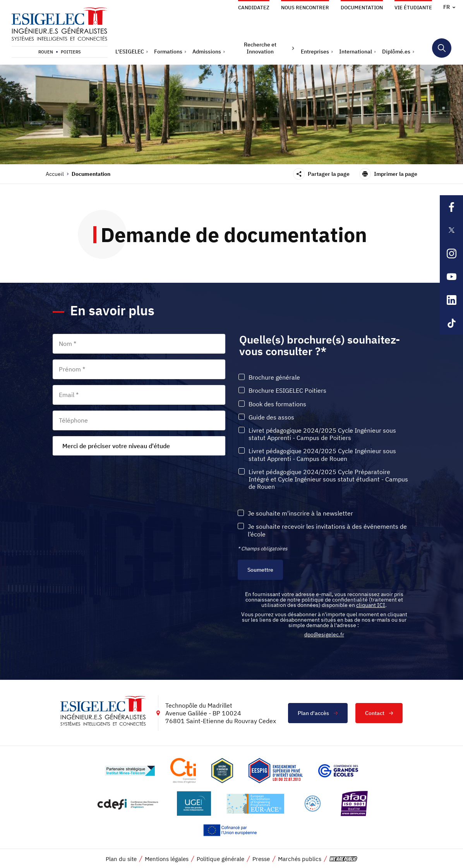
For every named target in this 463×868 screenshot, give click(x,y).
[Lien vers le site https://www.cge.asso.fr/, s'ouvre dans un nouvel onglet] (338, 771)
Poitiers (71, 52)
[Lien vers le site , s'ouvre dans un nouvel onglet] (222, 771)
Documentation (362, 8)
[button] (132, 52)
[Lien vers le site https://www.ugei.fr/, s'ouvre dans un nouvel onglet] (194, 804)
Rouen (46, 52)
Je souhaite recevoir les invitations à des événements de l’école (327, 530)
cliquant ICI (371, 605)
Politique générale (220, 859)
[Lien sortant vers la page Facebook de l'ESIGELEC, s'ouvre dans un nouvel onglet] (451, 207)
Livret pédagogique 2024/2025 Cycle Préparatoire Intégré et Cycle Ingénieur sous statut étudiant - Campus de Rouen (328, 479)
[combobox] (139, 446)
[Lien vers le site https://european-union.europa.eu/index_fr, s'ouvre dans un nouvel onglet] (231, 830)
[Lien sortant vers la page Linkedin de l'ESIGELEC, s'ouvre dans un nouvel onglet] (451, 300)
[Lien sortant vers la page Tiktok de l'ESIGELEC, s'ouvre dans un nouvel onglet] (451, 323)
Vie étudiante (413, 8)
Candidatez (254, 8)
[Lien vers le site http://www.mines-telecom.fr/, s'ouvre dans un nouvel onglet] (130, 771)
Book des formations (277, 404)
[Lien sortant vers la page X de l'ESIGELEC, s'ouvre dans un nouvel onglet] (451, 230)
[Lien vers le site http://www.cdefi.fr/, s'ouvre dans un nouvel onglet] (128, 804)
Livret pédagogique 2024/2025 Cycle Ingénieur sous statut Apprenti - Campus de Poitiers (322, 434)
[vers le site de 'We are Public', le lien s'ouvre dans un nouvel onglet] (343, 859)
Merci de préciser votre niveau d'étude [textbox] (116, 446)
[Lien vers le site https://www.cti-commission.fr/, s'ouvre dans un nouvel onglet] (183, 771)
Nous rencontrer (305, 8)
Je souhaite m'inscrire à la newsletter (300, 513)
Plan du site (121, 859)
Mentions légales (167, 859)
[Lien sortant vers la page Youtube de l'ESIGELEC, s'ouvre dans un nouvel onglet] (451, 277)
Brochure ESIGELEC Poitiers (287, 391)
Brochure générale (274, 377)
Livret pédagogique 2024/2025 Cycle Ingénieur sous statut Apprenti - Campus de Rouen (322, 455)
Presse (261, 859)
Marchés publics (300, 859)
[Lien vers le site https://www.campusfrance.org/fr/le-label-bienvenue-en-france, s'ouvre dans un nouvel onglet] (313, 804)
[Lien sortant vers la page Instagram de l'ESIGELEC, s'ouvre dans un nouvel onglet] (451, 253)
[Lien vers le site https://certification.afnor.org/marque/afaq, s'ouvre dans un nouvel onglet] (354, 804)
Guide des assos (271, 417)
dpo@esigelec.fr (324, 634)
